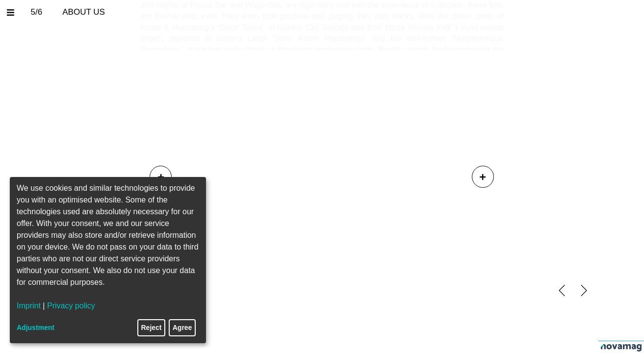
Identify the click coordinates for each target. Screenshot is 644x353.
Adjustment (36, 328)
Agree (182, 328)
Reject (152, 328)
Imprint (29, 306)
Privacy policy (71, 306)
